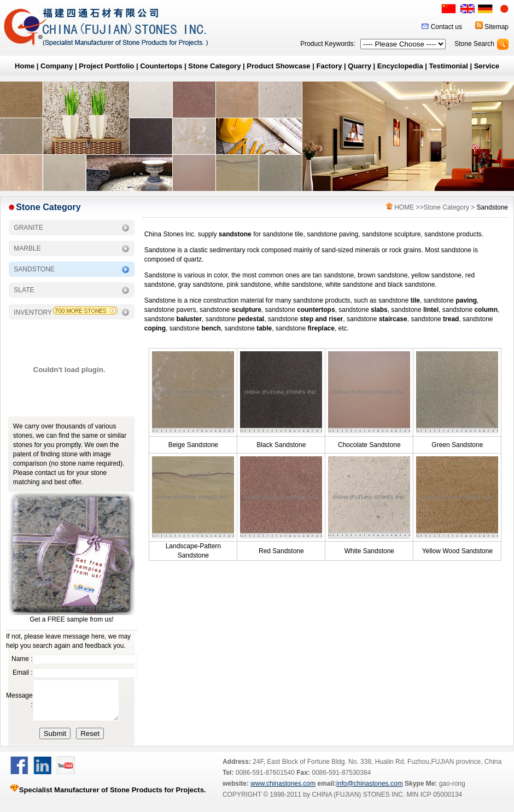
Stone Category (214, 66)
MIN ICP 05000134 (433, 803)
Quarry (360, 66)
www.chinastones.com (283, 792)
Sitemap (497, 27)
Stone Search (474, 44)
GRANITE (28, 228)
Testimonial (449, 66)
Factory (329, 66)
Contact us (446, 27)
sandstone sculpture (391, 234)
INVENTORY (33, 312)
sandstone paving (332, 234)
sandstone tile (283, 234)
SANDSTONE (34, 269)
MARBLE (27, 248)
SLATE (24, 290)
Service (487, 66)
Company (57, 66)
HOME (404, 207)
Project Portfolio (106, 66)
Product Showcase (278, 66)
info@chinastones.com (370, 792)
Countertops (161, 66)
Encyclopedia (400, 66)
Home (25, 66)
